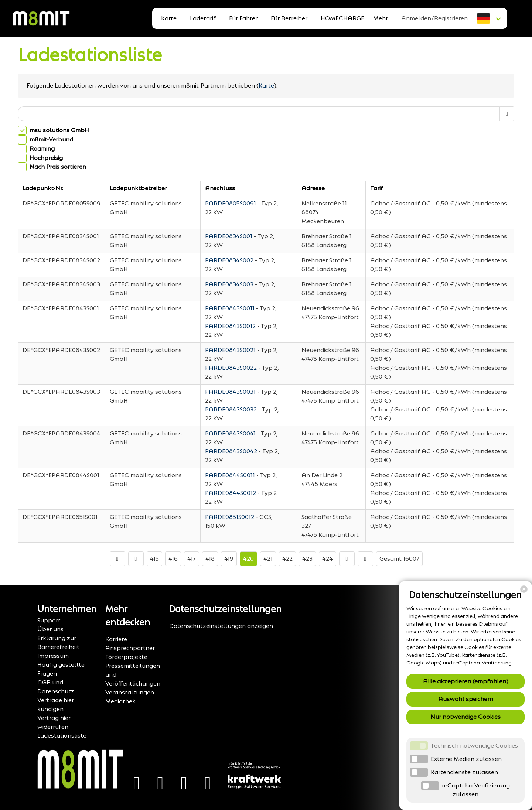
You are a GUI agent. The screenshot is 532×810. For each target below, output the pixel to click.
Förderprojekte (126, 657)
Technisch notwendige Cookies (474, 746)
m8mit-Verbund (51, 139)
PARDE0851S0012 (230, 517)
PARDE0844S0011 (230, 475)
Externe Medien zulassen (466, 759)
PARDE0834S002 (229, 260)
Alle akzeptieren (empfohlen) (466, 681)
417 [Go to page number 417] (192, 559)
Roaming (42, 149)
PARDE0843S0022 (231, 368)
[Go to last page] (365, 559)
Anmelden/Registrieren (434, 18)
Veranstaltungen (130, 692)
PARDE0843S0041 (230, 433)
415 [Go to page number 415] (154, 559)
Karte (169, 18)
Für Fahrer (243, 18)
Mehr (381, 18)
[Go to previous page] (136, 559)
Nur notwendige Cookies (465, 717)
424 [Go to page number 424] (328, 559)
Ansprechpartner (130, 648)
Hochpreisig (46, 158)
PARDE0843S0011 (230, 308)
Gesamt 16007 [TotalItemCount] (399, 559)
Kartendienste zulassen (464, 772)
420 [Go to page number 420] (248, 559)
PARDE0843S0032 (231, 409)
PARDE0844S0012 (231, 493)
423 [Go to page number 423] (307, 559)
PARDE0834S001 (229, 236)
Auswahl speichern (466, 699)
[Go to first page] (117, 559)
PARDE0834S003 (229, 284)
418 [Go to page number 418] (210, 559)
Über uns (50, 629)
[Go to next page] (347, 559)
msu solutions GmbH (59, 130)
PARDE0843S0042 (231, 451)
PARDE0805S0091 (231, 203)
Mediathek (120, 701)
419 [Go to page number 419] (229, 559)
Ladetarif (203, 18)
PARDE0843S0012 (230, 326)
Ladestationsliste (90, 55)
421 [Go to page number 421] (268, 559)
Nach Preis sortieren (58, 167)
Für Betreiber (289, 18)
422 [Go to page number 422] (287, 559)
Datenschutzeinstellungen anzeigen (221, 626)
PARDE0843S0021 (230, 350)
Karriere (116, 639)
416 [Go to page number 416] (173, 559)
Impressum (53, 656)
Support (49, 620)
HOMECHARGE (342, 18)
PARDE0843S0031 (230, 392)
